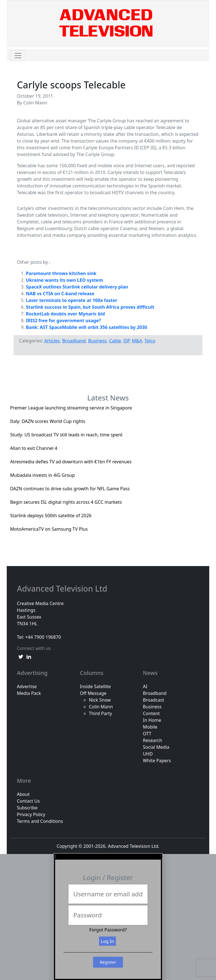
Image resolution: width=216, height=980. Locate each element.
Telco (150, 341)
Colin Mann (101, 707)
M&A (137, 341)
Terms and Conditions (40, 821)
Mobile (150, 727)
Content (151, 713)
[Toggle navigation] (18, 56)
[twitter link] (21, 656)
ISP (126, 341)
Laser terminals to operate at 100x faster (72, 300)
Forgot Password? (108, 930)
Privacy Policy (31, 814)
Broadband (74, 341)
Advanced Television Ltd (63, 589)
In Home (152, 720)
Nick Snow (100, 700)
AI (145, 686)
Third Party (100, 713)
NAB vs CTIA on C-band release (60, 294)
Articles (52, 341)
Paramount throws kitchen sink (61, 273)
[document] (108, 917)
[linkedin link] (29, 656)
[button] (108, 856)
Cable (115, 341)
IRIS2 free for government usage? (63, 320)
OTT (147, 734)
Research (153, 740)
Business (97, 341)
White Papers (157, 761)
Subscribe (27, 808)
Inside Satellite (95, 686)
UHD (148, 754)
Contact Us (28, 801)
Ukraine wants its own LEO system (64, 280)
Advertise (27, 686)
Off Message (93, 693)
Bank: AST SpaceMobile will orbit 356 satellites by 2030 (86, 327)
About (23, 794)
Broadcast (153, 700)
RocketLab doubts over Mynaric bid (65, 314)
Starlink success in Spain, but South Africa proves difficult (90, 307)
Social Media (156, 747)
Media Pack (29, 693)
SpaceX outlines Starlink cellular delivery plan (77, 287)
